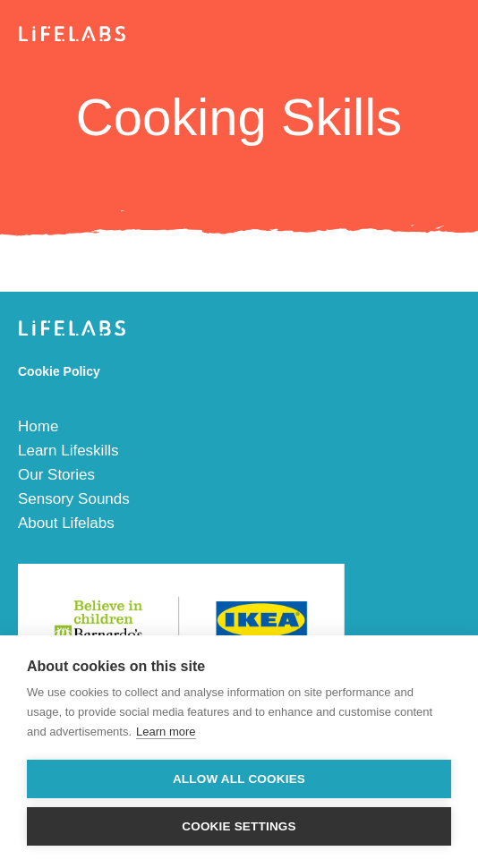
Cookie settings (239, 826)
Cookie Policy (59, 371)
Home (38, 426)
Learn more (166, 732)
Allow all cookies (239, 779)
